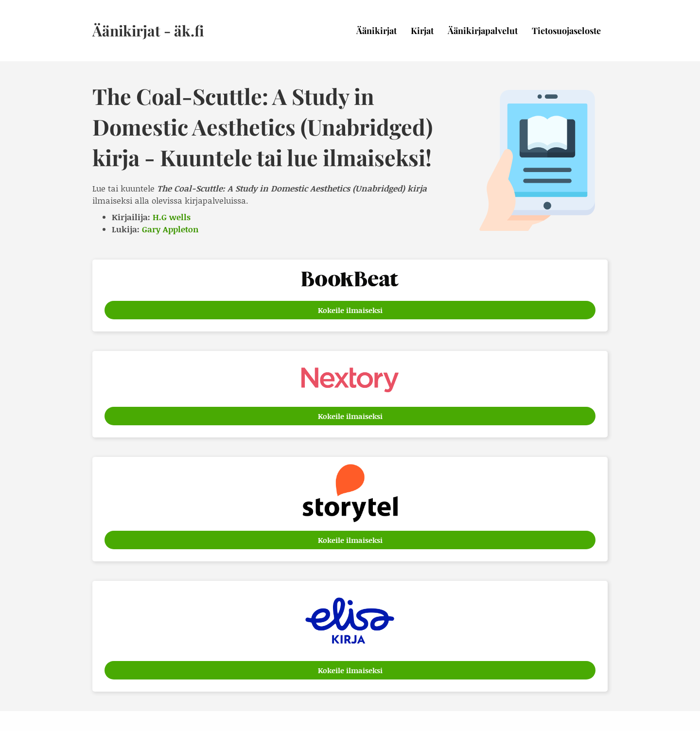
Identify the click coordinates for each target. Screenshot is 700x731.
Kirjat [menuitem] (422, 31)
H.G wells (172, 217)
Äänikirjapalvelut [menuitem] (483, 31)
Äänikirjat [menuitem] (376, 31)
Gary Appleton (170, 229)
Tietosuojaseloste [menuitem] (566, 31)
